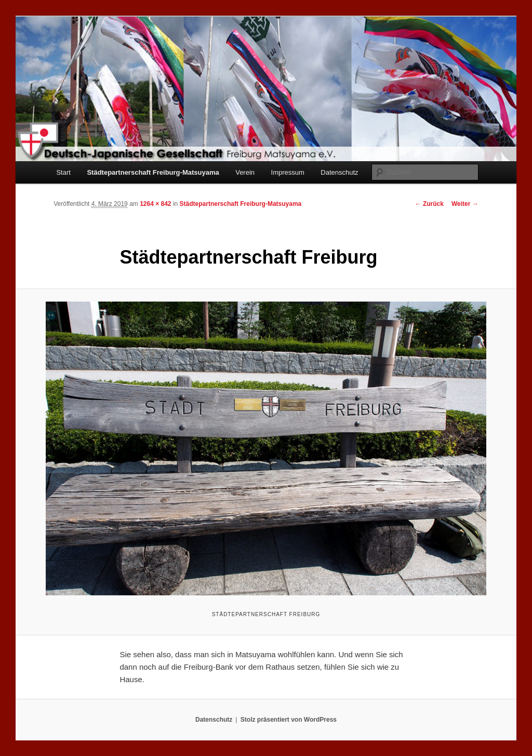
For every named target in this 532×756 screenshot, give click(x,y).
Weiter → (465, 204)
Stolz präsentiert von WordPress (289, 720)
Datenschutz (339, 172)
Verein (245, 172)
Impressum (288, 172)
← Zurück (429, 204)
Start (63, 172)
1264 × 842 (155, 204)
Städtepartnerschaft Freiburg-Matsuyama (153, 172)
